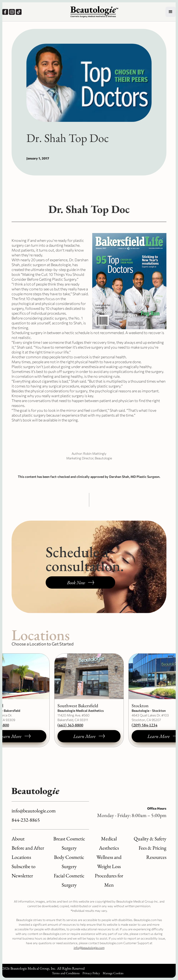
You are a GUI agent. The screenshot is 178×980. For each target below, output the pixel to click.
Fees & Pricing (153, 848)
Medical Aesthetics (109, 843)
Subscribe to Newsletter (24, 871)
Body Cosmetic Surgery (69, 862)
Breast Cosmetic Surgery (69, 843)
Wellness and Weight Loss (109, 862)
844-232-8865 (26, 820)
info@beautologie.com (34, 811)
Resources (156, 857)
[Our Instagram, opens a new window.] (12, 12)
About (18, 839)
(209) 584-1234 (145, 725)
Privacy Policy (91, 973)
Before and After (28, 848)
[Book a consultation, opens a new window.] (80, 582)
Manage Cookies (113, 973)
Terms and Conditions (66, 973)
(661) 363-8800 (70, 725)
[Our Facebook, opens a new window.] (6, 12)
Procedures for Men (109, 880)
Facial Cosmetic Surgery (69, 880)
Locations (21, 857)
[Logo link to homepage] (94, 12)
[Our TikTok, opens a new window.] (19, 12)
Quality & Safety (150, 839)
